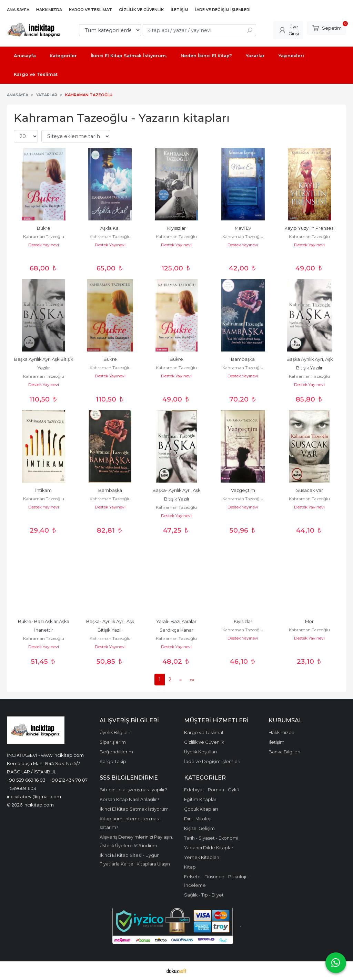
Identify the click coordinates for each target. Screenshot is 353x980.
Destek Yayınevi (44, 245)
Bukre (44, 228)
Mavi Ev (243, 228)
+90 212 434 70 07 (69, 780)
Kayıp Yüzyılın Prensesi (309, 228)
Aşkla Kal (110, 228)
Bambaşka (243, 359)
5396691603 (23, 788)
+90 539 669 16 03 (26, 780)
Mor (309, 621)
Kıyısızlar (176, 228)
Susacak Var (310, 490)
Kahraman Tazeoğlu (44, 236)
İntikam (43, 490)
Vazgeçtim (243, 490)
